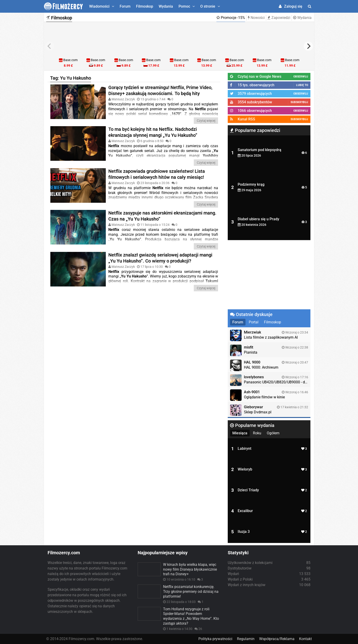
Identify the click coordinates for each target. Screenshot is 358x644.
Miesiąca (240, 433)
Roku (257, 433)
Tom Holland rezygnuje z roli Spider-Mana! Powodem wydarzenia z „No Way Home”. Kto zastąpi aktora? (191, 616)
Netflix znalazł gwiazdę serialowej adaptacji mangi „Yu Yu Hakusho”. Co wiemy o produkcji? (160, 258)
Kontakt (305, 639)
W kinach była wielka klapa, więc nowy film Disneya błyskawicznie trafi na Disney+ (190, 569)
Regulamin (246, 639)
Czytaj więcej (206, 121)
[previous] (50, 46)
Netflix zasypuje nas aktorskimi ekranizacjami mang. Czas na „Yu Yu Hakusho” (162, 216)
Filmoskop (145, 6)
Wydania (166, 6)
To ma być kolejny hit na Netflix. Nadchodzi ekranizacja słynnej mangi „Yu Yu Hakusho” (153, 132)
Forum (125, 6)
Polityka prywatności (215, 639)
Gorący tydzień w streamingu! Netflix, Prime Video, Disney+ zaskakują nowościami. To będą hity (160, 90)
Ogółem (273, 433)
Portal (254, 322)
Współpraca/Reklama (277, 639)
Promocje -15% (231, 18)
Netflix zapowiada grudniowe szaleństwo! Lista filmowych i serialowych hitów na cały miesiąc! (157, 174)
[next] (308, 46)
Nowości (256, 18)
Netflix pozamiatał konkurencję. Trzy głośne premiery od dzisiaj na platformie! (191, 592)
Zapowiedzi (279, 18)
